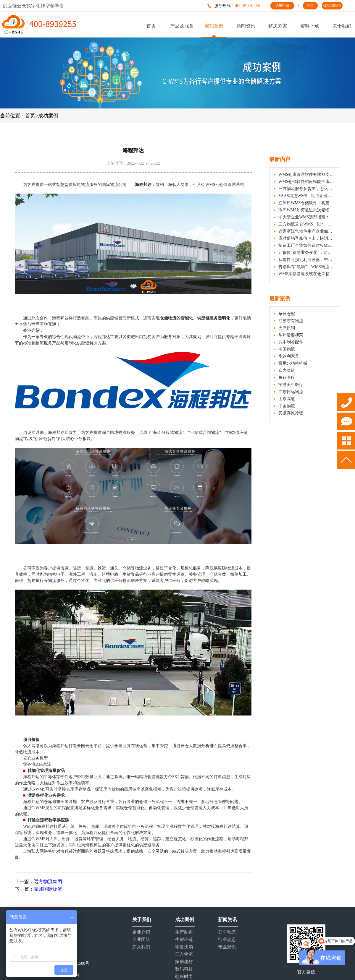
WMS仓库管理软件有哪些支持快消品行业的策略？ (307, 175)
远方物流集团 (48, 881)
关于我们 (342, 26)
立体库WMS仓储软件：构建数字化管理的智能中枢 (307, 203)
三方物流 (184, 954)
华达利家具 (289, 356)
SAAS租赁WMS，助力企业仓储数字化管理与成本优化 (307, 196)
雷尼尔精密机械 (293, 363)
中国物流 (287, 349)
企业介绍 (141, 932)
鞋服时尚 (184, 977)
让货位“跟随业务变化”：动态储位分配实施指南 (307, 253)
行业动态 (227, 940)
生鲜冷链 (184, 940)
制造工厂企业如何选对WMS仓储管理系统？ (307, 245)
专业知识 (227, 947)
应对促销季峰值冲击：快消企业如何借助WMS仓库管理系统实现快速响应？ (307, 238)
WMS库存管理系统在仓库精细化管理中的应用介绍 (307, 274)
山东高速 (287, 399)
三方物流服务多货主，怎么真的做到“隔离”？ (307, 189)
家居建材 (184, 962)
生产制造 (184, 932)
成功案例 (214, 26)
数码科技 (184, 969)
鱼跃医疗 (287, 378)
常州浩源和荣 (291, 335)
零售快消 (184, 947)
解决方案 (278, 26)
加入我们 (141, 947)
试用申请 (282, 5)
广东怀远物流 (291, 392)
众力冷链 (287, 370)
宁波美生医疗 (291, 385)
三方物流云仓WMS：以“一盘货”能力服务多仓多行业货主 (307, 224)
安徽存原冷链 (291, 413)
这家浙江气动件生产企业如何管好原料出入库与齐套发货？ (307, 231)
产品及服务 (182, 26)
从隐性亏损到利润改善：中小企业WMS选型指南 (307, 260)
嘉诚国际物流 (48, 889)
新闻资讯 (246, 26)
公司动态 (227, 932)
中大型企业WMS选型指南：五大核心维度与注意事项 (307, 217)
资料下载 (310, 26)
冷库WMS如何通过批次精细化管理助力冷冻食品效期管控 (307, 210)
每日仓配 (287, 314)
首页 (151, 26)
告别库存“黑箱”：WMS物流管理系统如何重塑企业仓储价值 (307, 267)
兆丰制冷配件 (291, 342)
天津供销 (287, 328)
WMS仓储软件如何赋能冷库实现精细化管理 (307, 182)
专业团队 (141, 940)
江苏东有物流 (291, 321)
